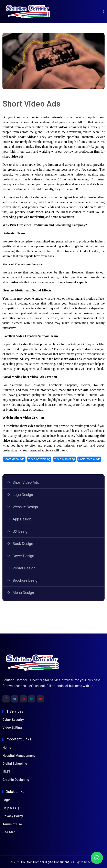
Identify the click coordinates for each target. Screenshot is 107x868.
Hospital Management (19, 756)
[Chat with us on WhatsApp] (97, 858)
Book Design (23, 544)
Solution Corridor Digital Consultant (45, 862)
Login (7, 800)
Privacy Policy (13, 816)
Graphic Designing (16, 780)
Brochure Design (26, 580)
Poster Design (24, 568)
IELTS (7, 772)
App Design (22, 519)
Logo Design (23, 495)
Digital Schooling (15, 764)
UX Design (21, 531)
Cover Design (23, 556)
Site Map (9, 832)
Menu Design (23, 593)
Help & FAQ (11, 808)
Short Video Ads (26, 482)
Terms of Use (12, 824)
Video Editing (12, 727)
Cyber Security (13, 720)
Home (7, 747)
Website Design (25, 507)
